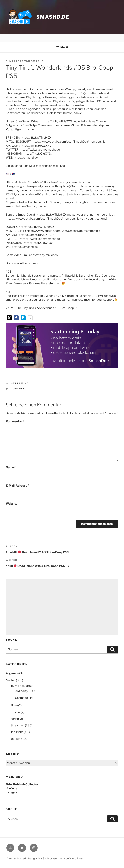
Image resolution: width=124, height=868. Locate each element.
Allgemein (12, 673)
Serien (15, 719)
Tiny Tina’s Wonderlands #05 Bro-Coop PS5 (51, 308)
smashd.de (53, 17)
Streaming (20, 383)
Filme (14, 705)
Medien (11, 680)
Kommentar (15, 421)
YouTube (18, 389)
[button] (9, 318)
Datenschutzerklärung (21, 858)
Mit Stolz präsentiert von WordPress (61, 858)
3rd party (22, 691)
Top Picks (17, 732)
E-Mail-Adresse (17, 486)
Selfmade (22, 698)
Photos (15, 712)
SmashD (37, 61)
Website (12, 504)
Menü (62, 47)
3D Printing (18, 686)
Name (11, 467)
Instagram (13, 792)
